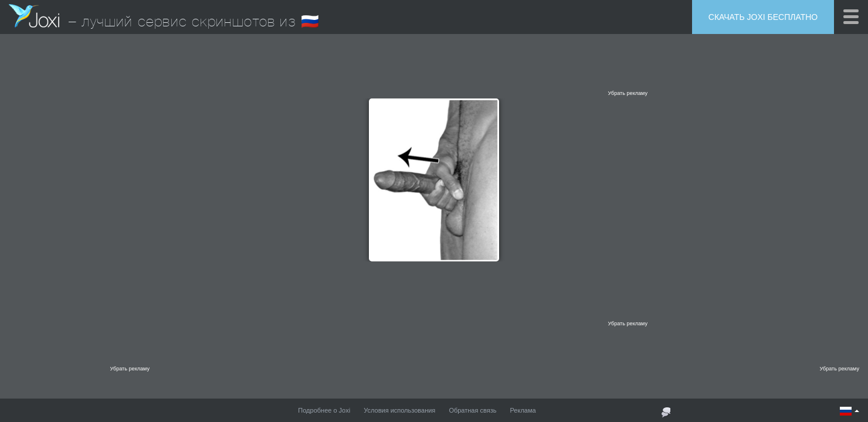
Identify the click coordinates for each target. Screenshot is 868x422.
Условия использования (399, 410)
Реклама (523, 410)
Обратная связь (472, 410)
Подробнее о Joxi (324, 410)
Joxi (34, 16)
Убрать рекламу (628, 93)
